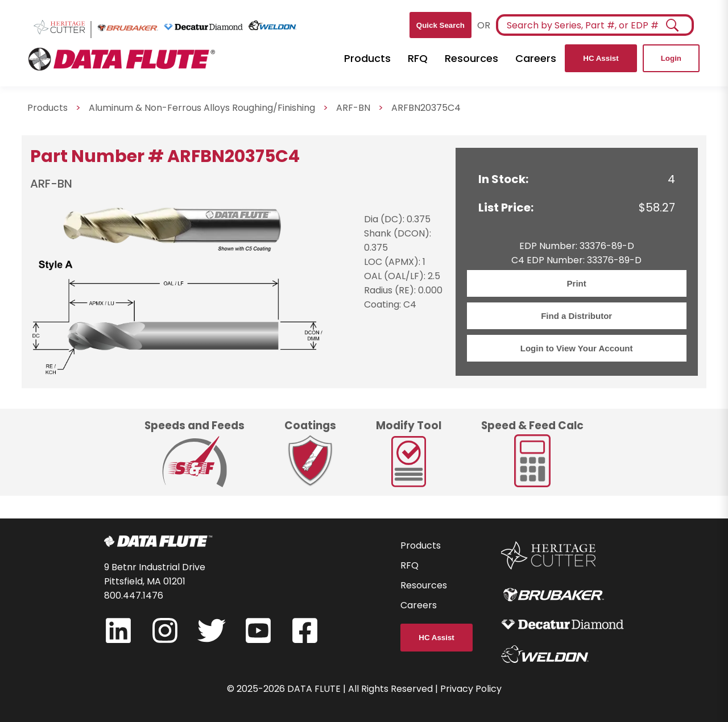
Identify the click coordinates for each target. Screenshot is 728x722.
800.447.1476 (134, 596)
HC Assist (601, 58)
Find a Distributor (576, 316)
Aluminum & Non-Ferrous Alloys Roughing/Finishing (202, 108)
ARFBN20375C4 (426, 108)
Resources (471, 58)
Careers (536, 58)
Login (671, 58)
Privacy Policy (471, 689)
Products (367, 58)
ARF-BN (353, 108)
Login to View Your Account (577, 348)
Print (577, 283)
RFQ (418, 58)
